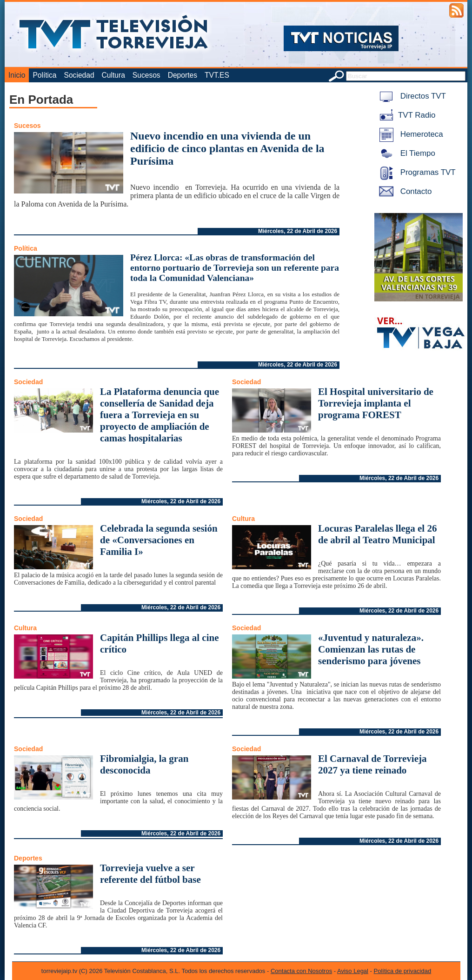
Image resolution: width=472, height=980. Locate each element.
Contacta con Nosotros (301, 971)
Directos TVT (411, 96)
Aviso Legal (353, 971)
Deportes (183, 75)
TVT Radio (406, 115)
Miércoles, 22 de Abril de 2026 (298, 231)
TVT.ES (217, 75)
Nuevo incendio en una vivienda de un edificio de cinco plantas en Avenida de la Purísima (227, 148)
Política (44, 75)
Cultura (113, 75)
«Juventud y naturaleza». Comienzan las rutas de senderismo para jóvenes (371, 649)
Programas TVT (416, 172)
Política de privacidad (403, 971)
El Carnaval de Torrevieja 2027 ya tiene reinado (372, 764)
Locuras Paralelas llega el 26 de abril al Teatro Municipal (377, 534)
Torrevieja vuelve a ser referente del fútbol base (150, 874)
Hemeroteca (409, 134)
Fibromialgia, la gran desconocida (144, 764)
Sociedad (79, 75)
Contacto (404, 191)
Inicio (17, 75)
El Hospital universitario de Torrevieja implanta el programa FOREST (376, 403)
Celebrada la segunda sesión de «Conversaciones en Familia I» (159, 540)
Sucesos (146, 75)
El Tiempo (406, 153)
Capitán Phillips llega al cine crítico (160, 643)
